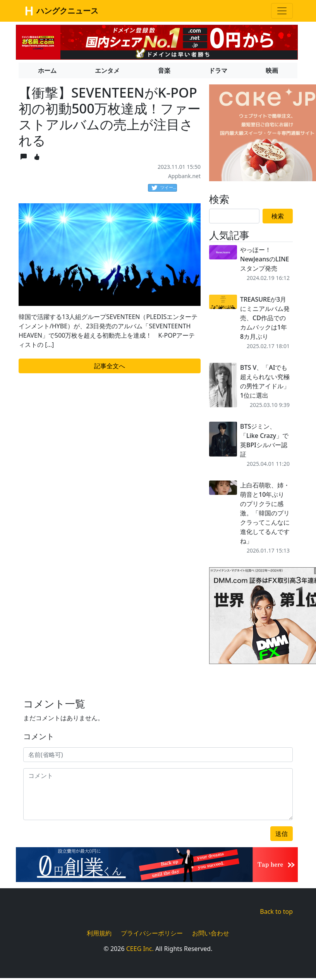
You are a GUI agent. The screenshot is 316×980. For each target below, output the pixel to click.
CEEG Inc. (140, 949)
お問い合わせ (211, 933)
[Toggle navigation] (282, 11)
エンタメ (107, 70)
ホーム (47, 70)
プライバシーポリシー (152, 933)
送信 (282, 834)
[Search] (234, 216)
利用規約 (99, 933)
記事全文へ (110, 366)
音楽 (164, 70)
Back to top (276, 911)
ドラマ (218, 70)
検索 (278, 216)
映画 (272, 70)
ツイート (164, 188)
